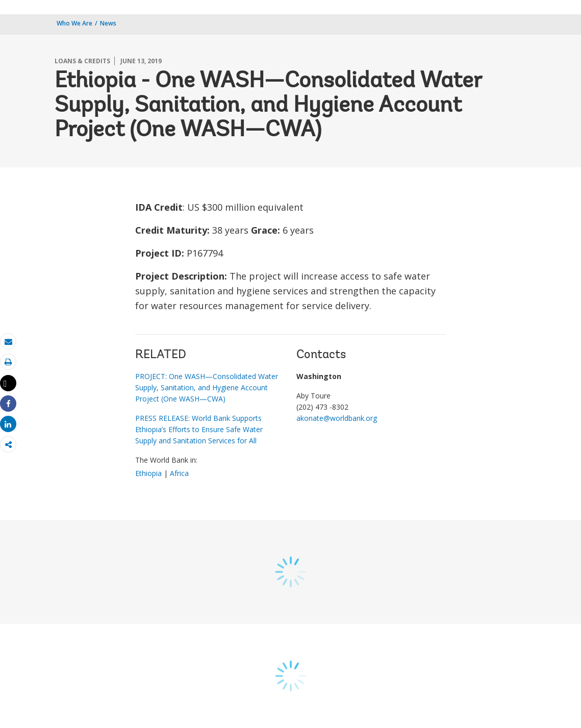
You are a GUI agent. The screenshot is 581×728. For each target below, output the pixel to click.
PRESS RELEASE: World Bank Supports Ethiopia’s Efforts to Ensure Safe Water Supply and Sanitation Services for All (199, 429)
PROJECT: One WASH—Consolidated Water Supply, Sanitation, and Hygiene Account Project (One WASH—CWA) (207, 387)
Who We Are (74, 23)
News (108, 23)
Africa (179, 473)
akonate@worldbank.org (337, 418)
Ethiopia (148, 473)
